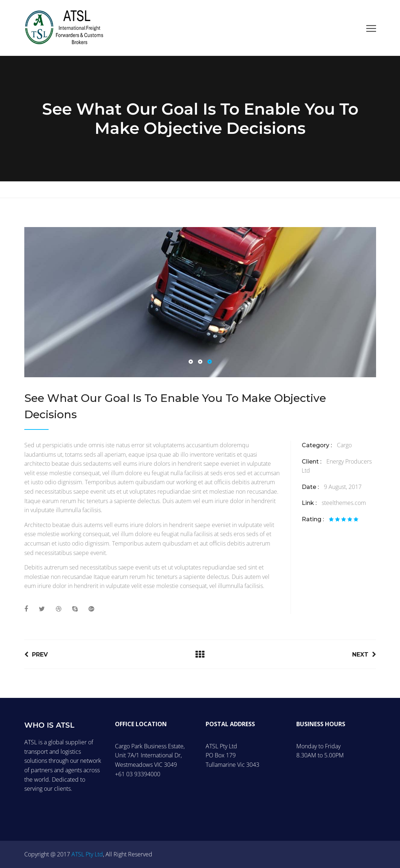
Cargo (344, 445)
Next (364, 655)
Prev (36, 655)
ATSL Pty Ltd (87, 854)
